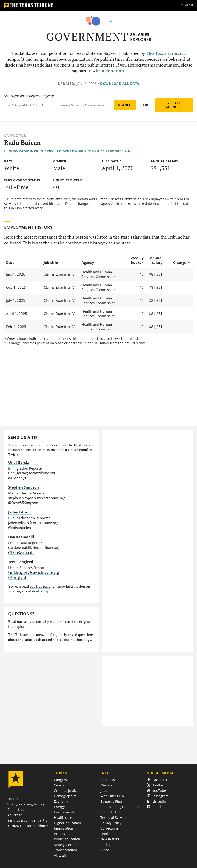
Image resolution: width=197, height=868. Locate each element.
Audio (105, 845)
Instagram (158, 796)
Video (105, 850)
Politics (59, 834)
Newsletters (110, 839)
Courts (59, 785)
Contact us (16, 810)
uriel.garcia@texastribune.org (32, 473)
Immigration (64, 828)
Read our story (20, 622)
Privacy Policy (111, 823)
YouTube (156, 791)
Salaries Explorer (141, 37)
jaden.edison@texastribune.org (33, 523)
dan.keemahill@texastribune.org (34, 547)
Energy (59, 807)
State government (68, 845)
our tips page (40, 586)
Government (88, 37)
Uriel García (19, 462)
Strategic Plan (111, 801)
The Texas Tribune (165, 53)
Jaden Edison (19, 512)
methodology (81, 640)
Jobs (104, 791)
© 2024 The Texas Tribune (28, 826)
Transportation (66, 850)
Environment (64, 812)
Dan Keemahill (21, 537)
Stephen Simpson (23, 487)
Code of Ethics (112, 812)
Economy (61, 801)
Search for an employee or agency (29, 96)
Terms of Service (113, 817)
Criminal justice (66, 791)
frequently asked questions (72, 635)
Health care (63, 817)
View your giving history (26, 804)
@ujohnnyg (17, 478)
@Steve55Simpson (23, 503)
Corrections (109, 828)
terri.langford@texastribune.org (34, 572)
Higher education (68, 823)
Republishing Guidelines (120, 807)
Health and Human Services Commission (89, 151)
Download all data (120, 84)
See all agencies (174, 105)
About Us (108, 780)
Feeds (105, 834)
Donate (13, 799)
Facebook (157, 780)
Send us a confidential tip (27, 820)
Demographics (65, 796)
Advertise (15, 815)
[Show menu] (187, 5)
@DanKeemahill (21, 552)
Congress (61, 780)
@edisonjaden (20, 528)
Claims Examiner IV (24, 151)
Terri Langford (21, 562)
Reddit (155, 807)
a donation (113, 71)
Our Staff (108, 785)
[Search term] (59, 105)
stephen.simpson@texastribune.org (37, 498)
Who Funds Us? (112, 796)
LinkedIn (156, 801)
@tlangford (17, 577)
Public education (67, 839)
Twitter (155, 785)
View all (60, 855)
